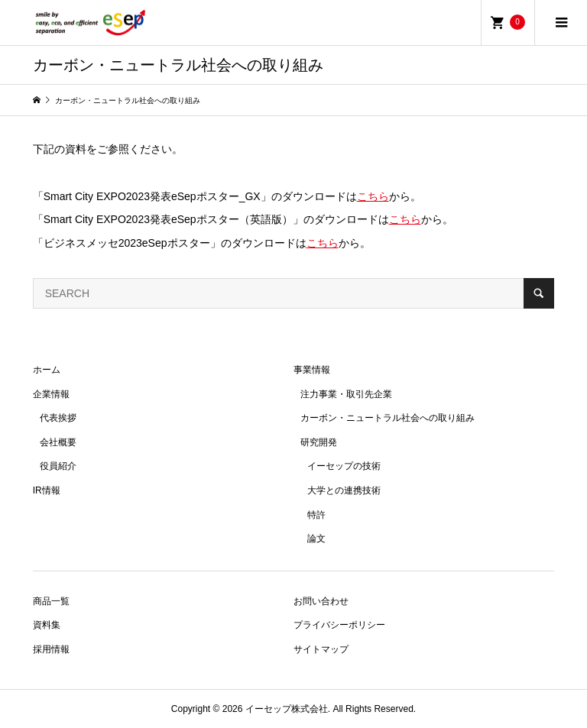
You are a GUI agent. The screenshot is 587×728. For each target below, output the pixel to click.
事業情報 (312, 370)
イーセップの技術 (344, 466)
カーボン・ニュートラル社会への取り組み (388, 418)
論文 (316, 539)
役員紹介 (58, 466)
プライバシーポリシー (339, 625)
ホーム (47, 370)
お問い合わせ (321, 601)
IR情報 (47, 490)
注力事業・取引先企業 (346, 394)
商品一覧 (51, 601)
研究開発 (319, 442)
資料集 (47, 625)
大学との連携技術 (344, 490)
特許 (316, 515)
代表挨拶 (58, 418)
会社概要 (58, 442)
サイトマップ (321, 649)
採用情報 (51, 649)
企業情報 (51, 394)
